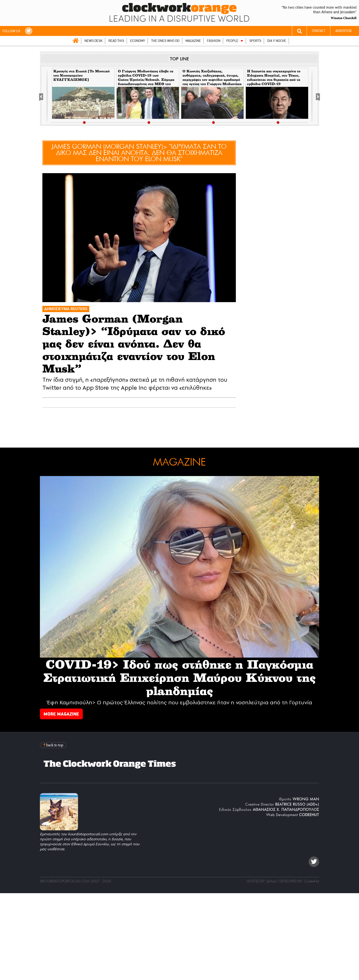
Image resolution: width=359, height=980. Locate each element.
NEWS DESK (93, 41)
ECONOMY (138, 41)
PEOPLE (232, 41)
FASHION (214, 41)
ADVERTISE (344, 31)
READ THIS (116, 41)
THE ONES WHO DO (165, 41)
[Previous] (44, 96)
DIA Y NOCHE (277, 41)
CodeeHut (312, 881)
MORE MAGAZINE (61, 714)
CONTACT (319, 31)
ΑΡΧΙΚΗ (76, 41)
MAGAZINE (193, 41)
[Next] (315, 96)
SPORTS (255, 41)
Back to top (54, 745)
